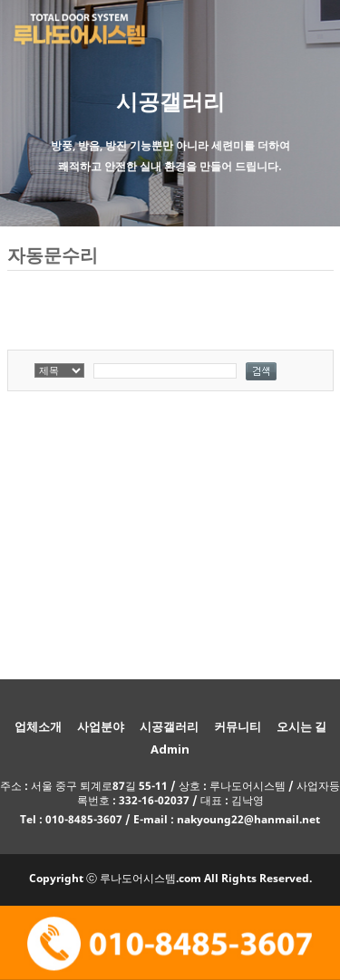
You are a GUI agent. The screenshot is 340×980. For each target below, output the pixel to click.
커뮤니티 (238, 726)
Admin (170, 749)
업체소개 (38, 726)
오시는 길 (301, 726)
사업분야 (101, 726)
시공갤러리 (169, 726)
